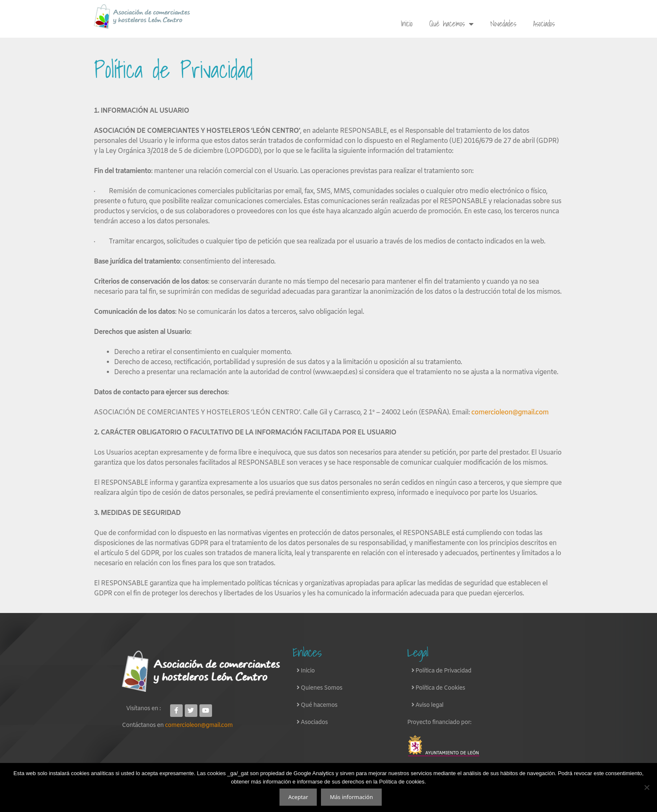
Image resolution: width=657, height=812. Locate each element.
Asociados (544, 24)
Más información (351, 797)
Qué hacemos (452, 24)
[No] (647, 787)
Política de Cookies (440, 688)
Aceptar (298, 797)
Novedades (503, 24)
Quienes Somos (322, 688)
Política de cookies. (403, 782)
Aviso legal (429, 705)
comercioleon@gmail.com (199, 725)
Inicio (406, 24)
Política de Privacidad (443, 671)
